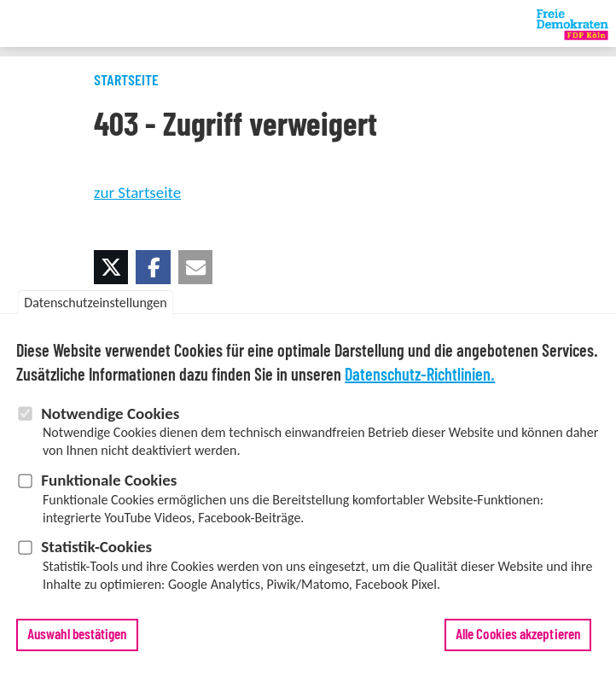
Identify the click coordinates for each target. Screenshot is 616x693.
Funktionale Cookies (109, 490)
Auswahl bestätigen (77, 645)
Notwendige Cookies (110, 424)
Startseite (126, 81)
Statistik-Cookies (96, 558)
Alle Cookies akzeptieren (518, 645)
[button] (111, 267)
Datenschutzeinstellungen (95, 313)
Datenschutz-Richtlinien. (420, 386)
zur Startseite (137, 192)
